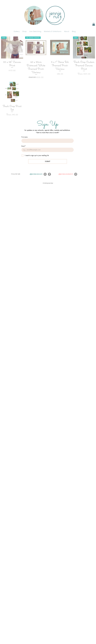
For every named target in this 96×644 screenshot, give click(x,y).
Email (24, 146)
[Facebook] (49, 174)
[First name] (47, 141)
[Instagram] (45, 174)
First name (24, 137)
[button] (94, 24)
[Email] (47, 150)
